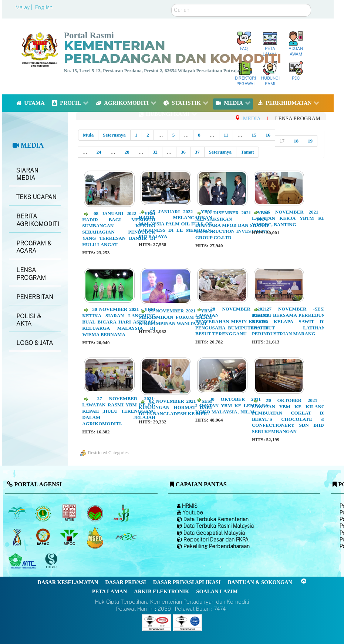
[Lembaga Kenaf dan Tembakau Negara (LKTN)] (18, 537)
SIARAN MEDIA (27, 174)
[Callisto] (156, 622)
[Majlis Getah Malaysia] (126, 537)
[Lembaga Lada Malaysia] (122, 513)
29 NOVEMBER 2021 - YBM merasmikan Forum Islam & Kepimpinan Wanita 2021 (175, 317)
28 (127, 152)
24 (99, 152)
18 (296, 141)
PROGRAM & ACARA (34, 247)
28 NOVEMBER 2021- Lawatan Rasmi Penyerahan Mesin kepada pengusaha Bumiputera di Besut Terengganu (232, 321)
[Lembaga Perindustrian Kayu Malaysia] (70, 513)
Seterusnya (114, 135)
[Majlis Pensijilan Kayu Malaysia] (52, 561)
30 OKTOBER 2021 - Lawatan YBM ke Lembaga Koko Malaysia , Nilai (232, 405)
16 (268, 135)
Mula (88, 135)
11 (226, 135)
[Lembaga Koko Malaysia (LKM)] (96, 513)
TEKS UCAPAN (36, 197)
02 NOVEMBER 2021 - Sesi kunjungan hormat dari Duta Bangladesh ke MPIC (175, 407)
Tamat (247, 152)
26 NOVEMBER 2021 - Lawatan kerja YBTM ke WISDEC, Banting (289, 218)
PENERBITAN (35, 297)
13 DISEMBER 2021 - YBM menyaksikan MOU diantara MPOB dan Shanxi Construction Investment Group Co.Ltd (232, 225)
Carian (171, 4)
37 (197, 152)
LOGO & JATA (35, 343)
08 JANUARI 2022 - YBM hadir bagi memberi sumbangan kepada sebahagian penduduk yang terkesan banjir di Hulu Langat (119, 229)
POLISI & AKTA (29, 320)
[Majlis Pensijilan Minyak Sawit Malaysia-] (96, 537)
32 (155, 152)
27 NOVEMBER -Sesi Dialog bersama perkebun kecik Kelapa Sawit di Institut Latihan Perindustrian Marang (289, 321)
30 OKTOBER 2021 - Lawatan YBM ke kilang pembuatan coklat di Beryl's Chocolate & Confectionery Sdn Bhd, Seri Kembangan (289, 416)
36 (183, 152)
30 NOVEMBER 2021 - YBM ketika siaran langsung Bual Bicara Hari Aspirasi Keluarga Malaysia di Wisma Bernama (119, 322)
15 (254, 135)
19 (310, 141)
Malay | (25, 7)
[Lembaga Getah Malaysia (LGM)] (44, 513)
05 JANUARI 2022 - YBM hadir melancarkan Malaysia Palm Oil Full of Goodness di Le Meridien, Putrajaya (175, 224)
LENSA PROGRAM (31, 274)
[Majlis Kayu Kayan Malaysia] (23, 561)
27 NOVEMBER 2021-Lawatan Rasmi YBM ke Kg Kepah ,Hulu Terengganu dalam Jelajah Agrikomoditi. (119, 411)
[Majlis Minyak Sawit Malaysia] (70, 537)
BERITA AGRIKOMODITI (38, 220)
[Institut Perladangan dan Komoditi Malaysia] (44, 537)
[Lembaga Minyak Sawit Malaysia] (18, 513)
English (44, 7)
